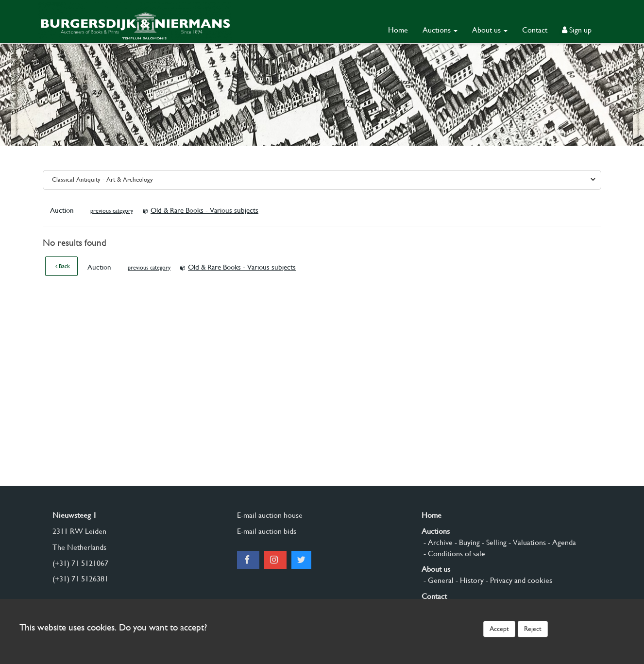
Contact (535, 30)
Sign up (577, 30)
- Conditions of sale (453, 553)
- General (438, 580)
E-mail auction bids (267, 531)
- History (469, 580)
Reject (533, 629)
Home (398, 30)
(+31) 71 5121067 (80, 563)
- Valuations (526, 542)
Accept (499, 629)
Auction (63, 210)
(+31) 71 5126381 (80, 579)
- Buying (466, 542)
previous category (112, 211)
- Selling (493, 542)
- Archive (437, 542)
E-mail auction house (270, 515)
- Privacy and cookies (518, 580)
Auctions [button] (440, 30)
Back (63, 266)
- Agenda (561, 542)
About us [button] (490, 30)
